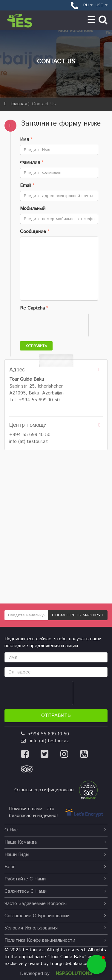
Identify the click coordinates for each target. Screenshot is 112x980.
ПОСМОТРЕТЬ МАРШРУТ (78, 615)
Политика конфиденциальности (55, 940)
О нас (55, 830)
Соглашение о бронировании (55, 916)
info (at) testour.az (29, 442)
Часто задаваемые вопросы (55, 904)
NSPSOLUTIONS (74, 974)
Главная (19, 104)
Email (26, 186)
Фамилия (30, 163)
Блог (55, 867)
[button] (96, 964)
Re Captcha (32, 308)
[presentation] (65, 325)
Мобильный (33, 209)
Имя (24, 140)
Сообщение (33, 232)
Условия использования (55, 928)
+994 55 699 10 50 (30, 435)
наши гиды (55, 855)
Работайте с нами (55, 879)
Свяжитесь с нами (55, 891)
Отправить (36, 346)
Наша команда (55, 842)
